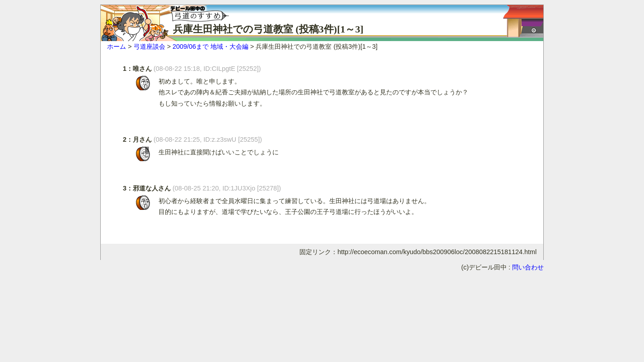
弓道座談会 (149, 46)
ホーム (117, 46)
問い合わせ (528, 267)
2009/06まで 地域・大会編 (210, 46)
